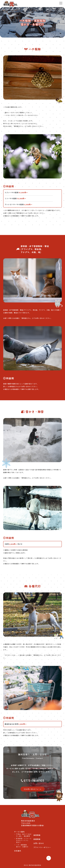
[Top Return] (49, 858)
